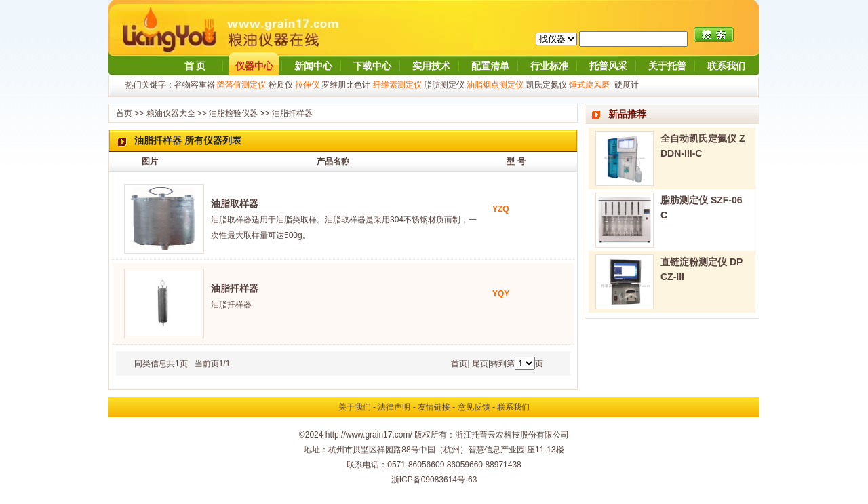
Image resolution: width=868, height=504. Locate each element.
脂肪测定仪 (444, 85)
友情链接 (434, 407)
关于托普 (667, 66)
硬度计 (627, 85)
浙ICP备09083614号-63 (434, 480)
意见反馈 (474, 407)
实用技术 (431, 66)
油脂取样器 (235, 203)
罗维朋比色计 (346, 85)
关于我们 (355, 407)
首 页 (195, 66)
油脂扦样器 (292, 113)
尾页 (480, 364)
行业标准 (549, 66)
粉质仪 (281, 85)
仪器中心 (254, 66)
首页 (124, 113)
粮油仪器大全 (171, 113)
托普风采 (608, 66)
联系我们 (726, 66)
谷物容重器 (195, 85)
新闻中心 (313, 66)
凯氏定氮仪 (547, 85)
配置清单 (490, 66)
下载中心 (372, 66)
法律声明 (394, 407)
